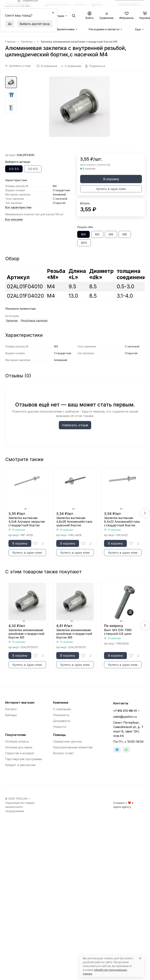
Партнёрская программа (23, 759)
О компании (62, 709)
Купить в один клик (111, 189)
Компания (61, 703)
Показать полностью (20, 309)
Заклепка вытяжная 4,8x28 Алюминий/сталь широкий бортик (74, 522)
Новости (60, 727)
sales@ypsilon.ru (125, 717)
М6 (111, 234)
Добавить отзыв (20, 66)
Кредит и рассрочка (20, 765)
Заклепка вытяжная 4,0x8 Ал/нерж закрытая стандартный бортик (27, 522)
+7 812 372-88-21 (125, 711)
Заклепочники (65, 29)
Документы (62, 721)
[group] (79, 115)
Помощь (60, 735)
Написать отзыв (75, 425)
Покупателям (15, 735)
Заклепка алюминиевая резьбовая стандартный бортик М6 (74, 634)
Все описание (14, 219)
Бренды (11, 715)
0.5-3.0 (14, 169)
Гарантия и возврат (20, 753)
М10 (84, 243)
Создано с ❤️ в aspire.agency (123, 805)
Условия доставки (19, 747)
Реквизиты (61, 715)
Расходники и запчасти (104, 29)
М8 (125, 234)
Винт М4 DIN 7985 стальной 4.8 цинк (118, 632)
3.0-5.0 (33, 169)
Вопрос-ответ (64, 753)
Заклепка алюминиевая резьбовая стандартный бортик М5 (26, 634)
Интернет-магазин (20, 703)
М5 (97, 234)
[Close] (140, 958)
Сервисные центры (67, 741)
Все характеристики (18, 207)
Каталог (11, 709)
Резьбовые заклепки (34, 321)
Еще (138, 29)
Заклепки (12, 321)
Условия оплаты (17, 741)
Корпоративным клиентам (73, 747)
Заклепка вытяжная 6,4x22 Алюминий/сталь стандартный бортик (122, 522)
